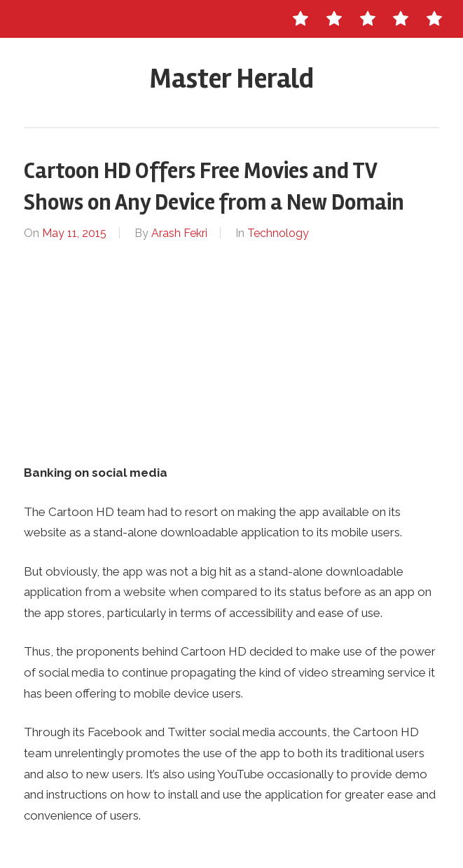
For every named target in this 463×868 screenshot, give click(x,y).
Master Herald (232, 79)
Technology (278, 233)
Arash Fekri (179, 233)
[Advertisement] (231, 353)
